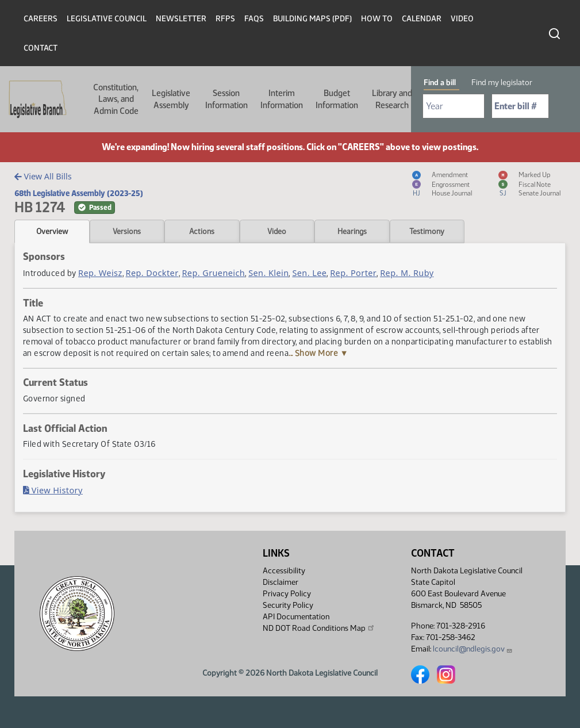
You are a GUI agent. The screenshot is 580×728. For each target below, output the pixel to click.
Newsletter (181, 19)
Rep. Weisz (100, 273)
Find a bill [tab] (440, 83)
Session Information (226, 99)
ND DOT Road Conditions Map (319, 628)
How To (377, 19)
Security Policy (288, 605)
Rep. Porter (353, 273)
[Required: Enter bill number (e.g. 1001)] (520, 106)
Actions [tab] (202, 231)
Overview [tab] (52, 231)
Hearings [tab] (352, 231)
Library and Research (392, 99)
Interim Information (282, 99)
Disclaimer (281, 582)
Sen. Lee (309, 273)
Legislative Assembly (171, 99)
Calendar (422, 19)
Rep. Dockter (152, 273)
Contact (41, 48)
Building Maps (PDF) (312, 19)
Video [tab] (277, 231)
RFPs (225, 19)
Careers (41, 19)
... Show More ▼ (318, 353)
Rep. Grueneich (213, 273)
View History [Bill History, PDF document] (53, 490)
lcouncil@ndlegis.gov (473, 649)
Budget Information (337, 99)
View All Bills (43, 176)
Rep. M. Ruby (407, 273)
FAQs (254, 19)
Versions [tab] (127, 231)
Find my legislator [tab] (502, 83)
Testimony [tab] (427, 231)
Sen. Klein (268, 273)
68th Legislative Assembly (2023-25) (79, 193)
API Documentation (296, 617)
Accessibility (284, 571)
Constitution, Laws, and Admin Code (116, 99)
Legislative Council (107, 19)
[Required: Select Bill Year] (454, 106)
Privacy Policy (287, 594)
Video (462, 19)
